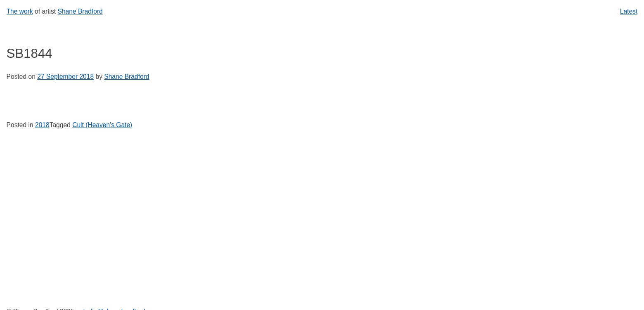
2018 (42, 125)
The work (20, 11)
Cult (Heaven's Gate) (102, 125)
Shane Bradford (80, 11)
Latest (629, 11)
